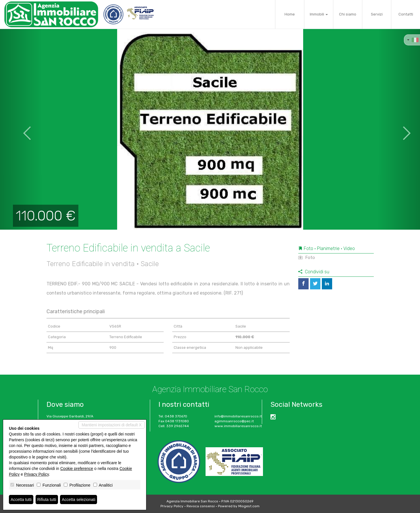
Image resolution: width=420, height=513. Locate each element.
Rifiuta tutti (47, 500)
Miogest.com (249, 506)
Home (290, 14)
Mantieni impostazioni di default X (112, 425)
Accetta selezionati (79, 500)
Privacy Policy (172, 506)
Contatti (406, 14)
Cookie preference (77, 469)
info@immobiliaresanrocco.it (238, 416)
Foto (307, 258)
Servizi (377, 14)
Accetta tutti (21, 500)
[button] (21, 129)
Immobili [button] (319, 14)
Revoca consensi (201, 506)
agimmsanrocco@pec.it (234, 421)
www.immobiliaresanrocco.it (238, 426)
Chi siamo (348, 14)
